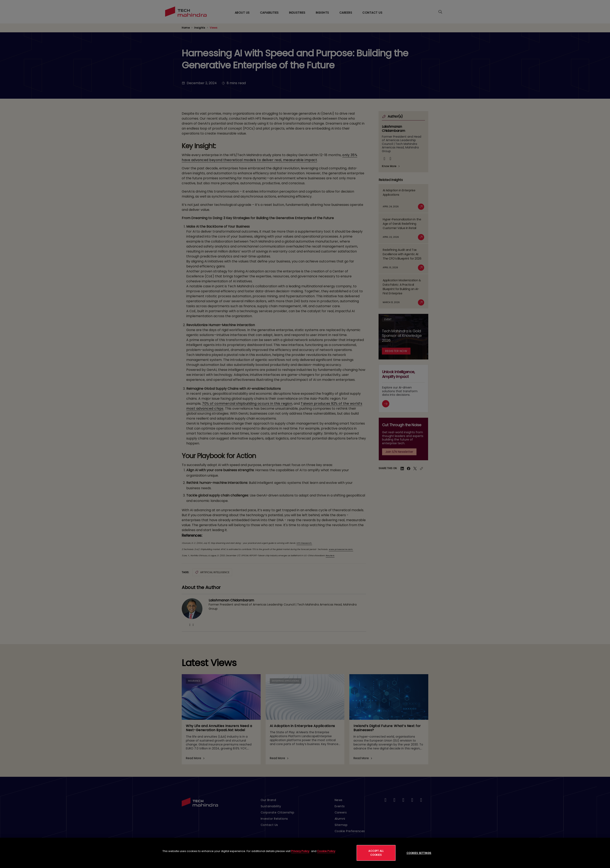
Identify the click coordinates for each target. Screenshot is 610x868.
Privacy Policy (300, 851)
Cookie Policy (326, 851)
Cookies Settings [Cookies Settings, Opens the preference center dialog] (419, 853)
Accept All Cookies (376, 853)
